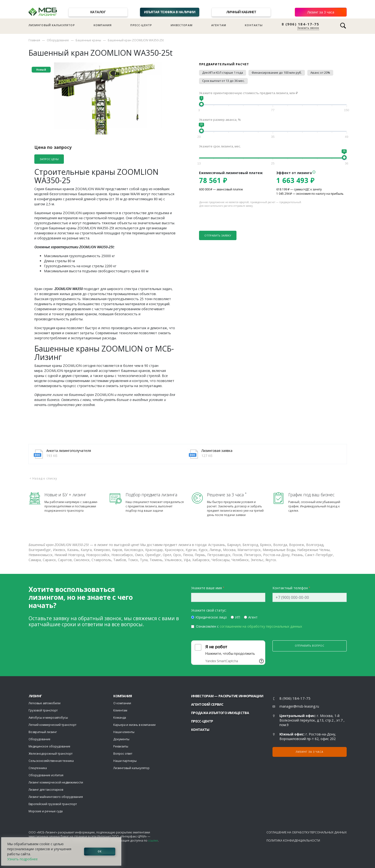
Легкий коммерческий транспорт (52, 725)
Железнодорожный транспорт (51, 754)
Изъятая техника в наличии (170, 12)
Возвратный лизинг (43, 732)
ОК (100, 851)
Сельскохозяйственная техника (51, 761)
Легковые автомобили (45, 703)
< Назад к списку (43, 478)
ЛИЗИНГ (35, 696)
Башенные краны (88, 40)
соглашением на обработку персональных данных (261, 626)
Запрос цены (49, 159)
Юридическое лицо (211, 617)
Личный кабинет (241, 12)
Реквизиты (121, 746)
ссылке (153, 841)
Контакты (254, 25)
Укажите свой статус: (209, 610)
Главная (34, 40)
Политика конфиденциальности (293, 841)
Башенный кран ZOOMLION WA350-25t (136, 40)
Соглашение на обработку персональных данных (307, 832)
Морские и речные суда (46, 811)
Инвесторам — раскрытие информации (227, 696)
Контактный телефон (290, 588)
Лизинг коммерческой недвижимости (56, 782)
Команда (120, 718)
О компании (122, 703)
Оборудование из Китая (46, 775)
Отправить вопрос (310, 646)
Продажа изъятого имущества (220, 713)
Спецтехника (38, 768)
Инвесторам (182, 25)
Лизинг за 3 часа (321, 12)
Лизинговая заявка (217, 451)
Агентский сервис (207, 704)
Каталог (98, 12)
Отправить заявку (218, 235)
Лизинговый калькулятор (52, 25)
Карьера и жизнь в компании (134, 725)
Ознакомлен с (249, 626)
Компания (103, 25)
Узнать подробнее (22, 859)
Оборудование (58, 40)
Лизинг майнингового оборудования (56, 797)
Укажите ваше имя (206, 588)
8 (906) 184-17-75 (300, 24)
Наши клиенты (124, 732)
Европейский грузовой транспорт (53, 804)
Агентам (219, 25)
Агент (253, 617)
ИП (238, 617)
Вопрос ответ (123, 754)
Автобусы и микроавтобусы (48, 718)
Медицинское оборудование (49, 746)
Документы (121, 739)
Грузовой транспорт (43, 710)
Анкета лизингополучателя (69, 451)
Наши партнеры (125, 761)
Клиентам (120, 710)
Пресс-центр (141, 25)
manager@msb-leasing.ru (299, 706)
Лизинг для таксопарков (46, 790)
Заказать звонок (308, 28)
